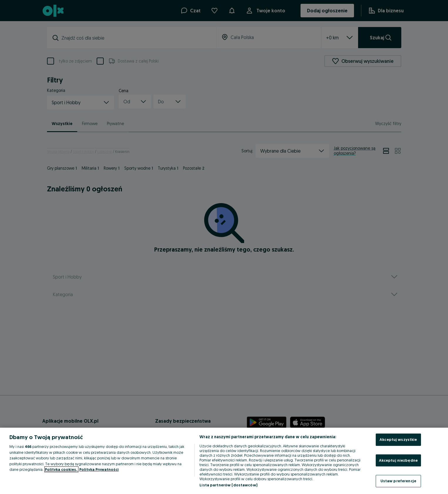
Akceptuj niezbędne (398, 460)
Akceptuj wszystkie (398, 439)
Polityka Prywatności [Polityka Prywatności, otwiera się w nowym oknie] (99, 469)
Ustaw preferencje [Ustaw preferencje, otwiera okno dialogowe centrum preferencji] (398, 481)
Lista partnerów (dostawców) (228, 485)
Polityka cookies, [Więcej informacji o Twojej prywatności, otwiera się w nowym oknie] (61, 469)
